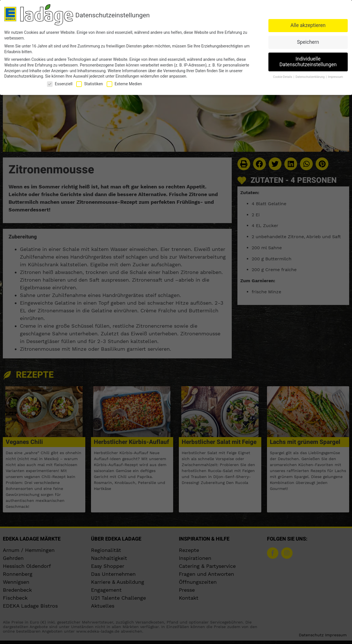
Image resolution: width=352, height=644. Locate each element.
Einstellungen (127, 76)
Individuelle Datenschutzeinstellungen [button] (308, 62)
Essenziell (60, 84)
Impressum (335, 77)
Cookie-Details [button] (283, 77)
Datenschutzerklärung (24, 76)
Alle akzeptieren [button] (308, 25)
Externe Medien (124, 84)
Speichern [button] (308, 42)
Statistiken (90, 84)
